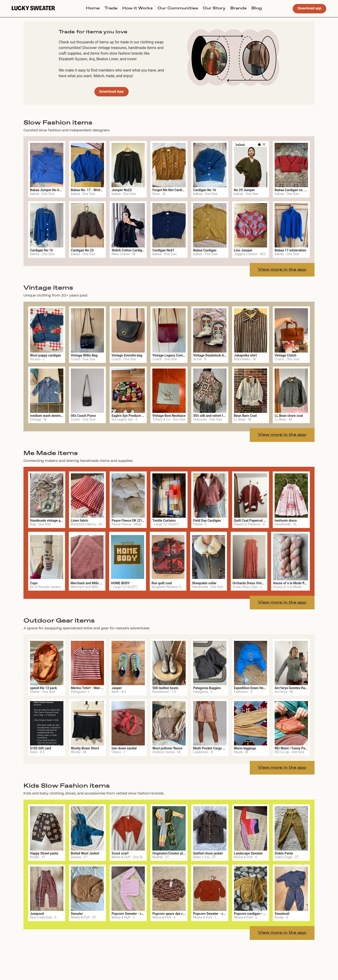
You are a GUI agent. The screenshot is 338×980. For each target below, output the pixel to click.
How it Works (138, 8)
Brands (238, 8)
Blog (257, 8)
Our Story (214, 8)
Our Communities (178, 8)
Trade (111, 8)
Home (93, 8)
